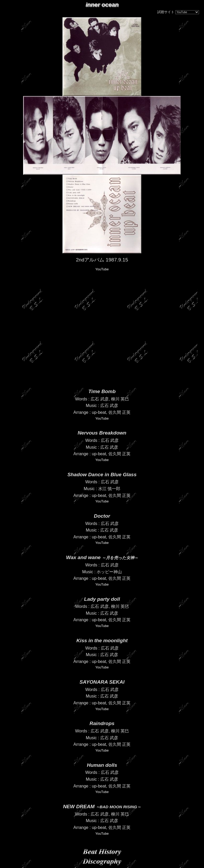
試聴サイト (166, 12)
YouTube (102, 269)
